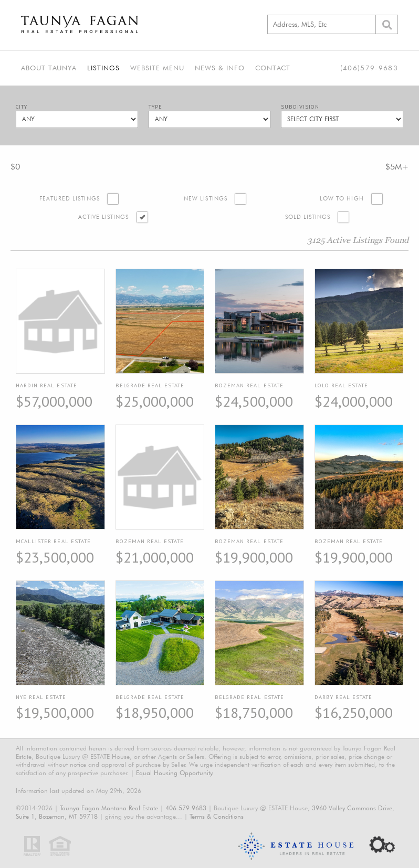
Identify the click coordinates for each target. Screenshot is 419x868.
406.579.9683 (186, 808)
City (22, 107)
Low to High (342, 199)
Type (155, 107)
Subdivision (300, 107)
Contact (273, 68)
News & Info (220, 68)
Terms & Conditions (217, 816)
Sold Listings (308, 217)
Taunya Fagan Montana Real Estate (109, 808)
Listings (103, 68)
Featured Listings (70, 199)
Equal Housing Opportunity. (175, 773)
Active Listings (104, 217)
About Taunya (49, 68)
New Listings (206, 199)
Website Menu (157, 68)
